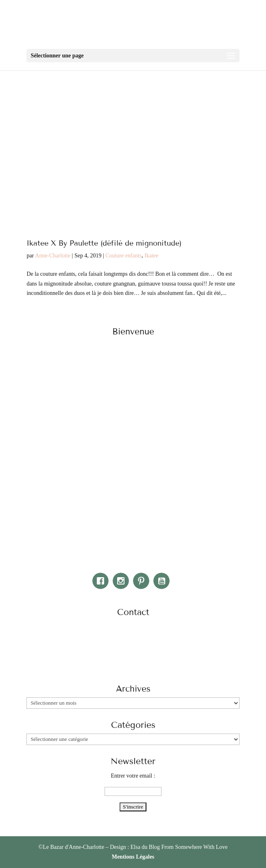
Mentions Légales (133, 857)
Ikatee (151, 256)
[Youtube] (164, 581)
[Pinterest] (143, 581)
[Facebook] (102, 581)
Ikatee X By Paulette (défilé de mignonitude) (104, 243)
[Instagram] (123, 581)
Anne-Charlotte (53, 256)
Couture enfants (123, 256)
